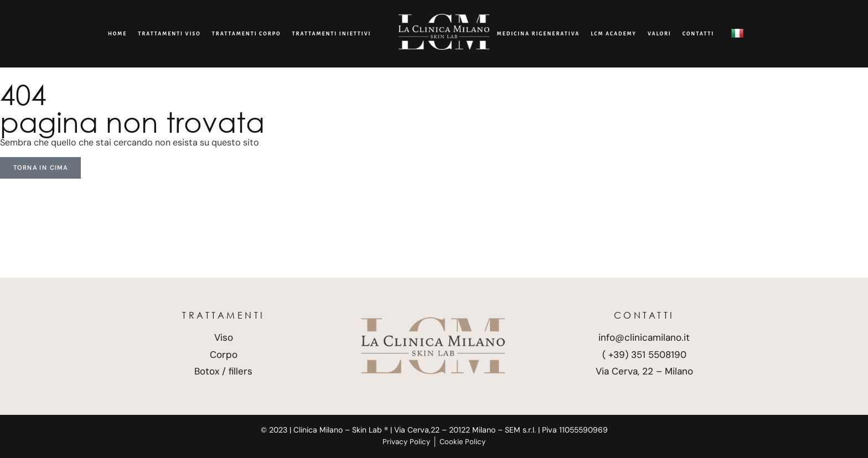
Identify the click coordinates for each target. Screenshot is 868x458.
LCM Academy (614, 34)
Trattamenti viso (169, 34)
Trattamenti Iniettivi (332, 34)
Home (117, 34)
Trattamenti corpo (247, 34)
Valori (660, 34)
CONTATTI (698, 34)
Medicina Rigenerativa (539, 34)
